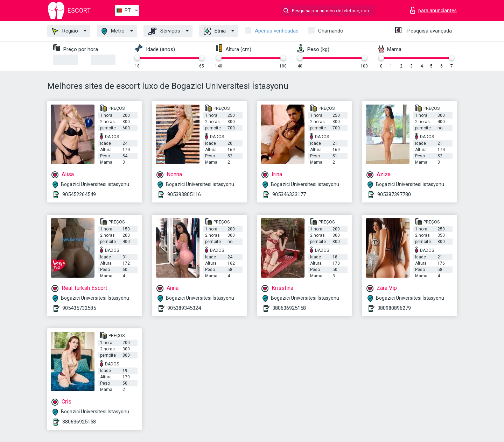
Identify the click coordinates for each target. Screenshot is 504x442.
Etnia (215, 31)
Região (65, 31)
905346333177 (289, 194)
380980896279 (394, 308)
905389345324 (184, 308)
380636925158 (289, 308)
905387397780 (394, 194)
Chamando (331, 31)
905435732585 (79, 308)
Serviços (164, 31)
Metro (113, 31)
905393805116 (184, 194)
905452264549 (79, 194)
